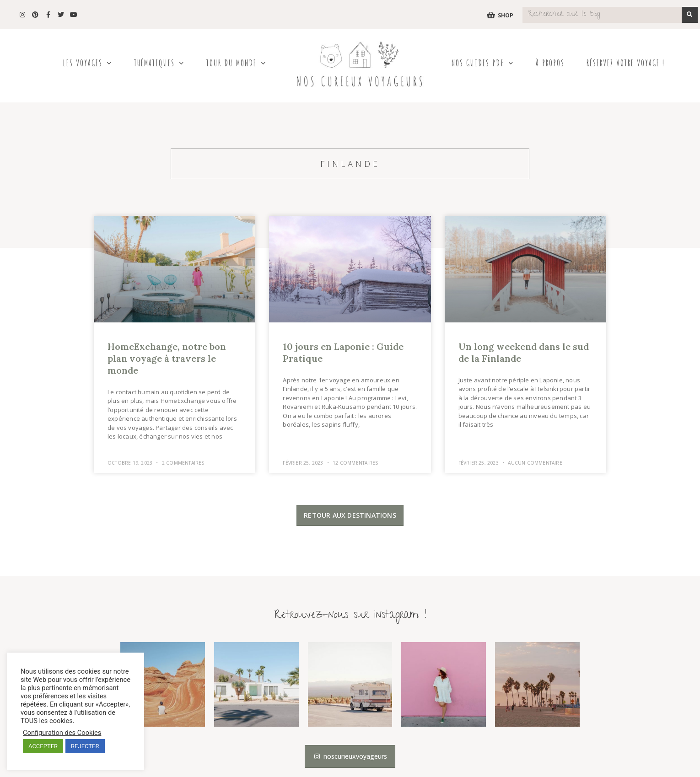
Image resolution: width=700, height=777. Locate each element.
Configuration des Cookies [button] (62, 733)
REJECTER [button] (85, 746)
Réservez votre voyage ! (626, 63)
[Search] (690, 15)
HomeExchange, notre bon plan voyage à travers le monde (167, 358)
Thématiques (159, 63)
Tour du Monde (236, 63)
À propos (550, 63)
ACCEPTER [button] (43, 746)
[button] (350, 515)
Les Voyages (87, 63)
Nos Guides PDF (483, 63)
